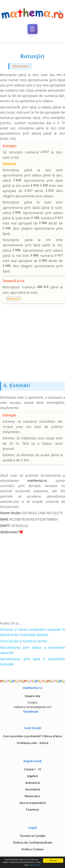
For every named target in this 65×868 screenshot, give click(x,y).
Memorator (21, 66)
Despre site (32, 696)
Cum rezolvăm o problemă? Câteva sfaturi (32, 736)
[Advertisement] (32, 341)
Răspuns (14, 299)
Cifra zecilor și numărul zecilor (24, 641)
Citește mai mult (35, 865)
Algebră (32, 776)
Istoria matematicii (32, 803)
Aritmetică (33, 783)
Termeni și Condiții (32, 836)
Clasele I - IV (32, 769)
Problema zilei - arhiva (32, 743)
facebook (31, 712)
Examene (32, 810)
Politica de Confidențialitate (32, 843)
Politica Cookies (32, 849)
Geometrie (33, 789)
